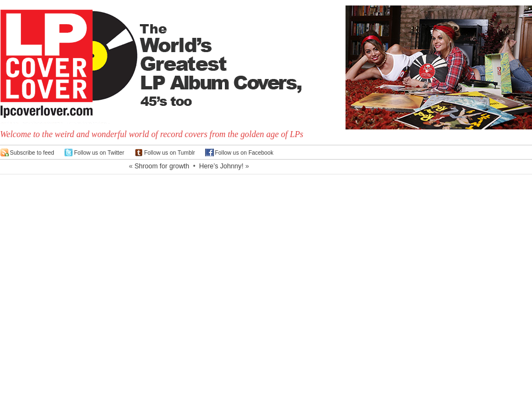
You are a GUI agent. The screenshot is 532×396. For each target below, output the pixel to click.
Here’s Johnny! (221, 166)
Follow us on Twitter (99, 153)
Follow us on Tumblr (170, 153)
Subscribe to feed (32, 153)
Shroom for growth (162, 166)
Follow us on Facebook (244, 153)
